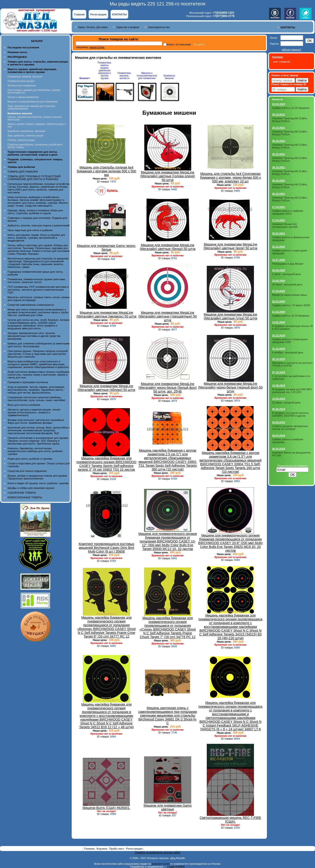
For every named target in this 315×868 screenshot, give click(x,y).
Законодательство (159, 27)
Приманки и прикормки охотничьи (28, 382)
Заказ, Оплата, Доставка (93, 27)
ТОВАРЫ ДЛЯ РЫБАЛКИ (23, 172)
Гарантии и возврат (128, 27)
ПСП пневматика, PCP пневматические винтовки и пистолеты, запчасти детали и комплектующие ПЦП (38, 290)
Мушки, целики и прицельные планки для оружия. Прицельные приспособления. (38, 477)
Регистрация (98, 14)
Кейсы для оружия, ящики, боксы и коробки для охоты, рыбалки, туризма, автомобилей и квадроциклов (36, 238)
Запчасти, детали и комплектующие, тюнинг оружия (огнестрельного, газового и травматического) (34, 412)
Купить (112, 190)
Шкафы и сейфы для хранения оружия (31, 488)
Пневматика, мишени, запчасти (25, 77)
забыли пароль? (291, 50)
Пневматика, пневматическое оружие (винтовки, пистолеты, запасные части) (37, 281)
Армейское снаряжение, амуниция (26, 131)
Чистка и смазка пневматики (23, 97)
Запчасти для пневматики (22, 86)
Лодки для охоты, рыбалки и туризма (30, 459)
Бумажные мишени (169, 77)
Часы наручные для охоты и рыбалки (30, 230)
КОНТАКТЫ (120, 14)
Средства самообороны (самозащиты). (31, 305)
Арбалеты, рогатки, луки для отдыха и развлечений (38, 225)
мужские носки (161, 864)
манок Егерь (97, 47)
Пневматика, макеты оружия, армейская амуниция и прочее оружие (105, 70)
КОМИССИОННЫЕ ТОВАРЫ (25, 497)
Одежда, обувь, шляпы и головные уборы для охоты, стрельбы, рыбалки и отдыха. (35, 212)
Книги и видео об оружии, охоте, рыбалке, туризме (38, 483)
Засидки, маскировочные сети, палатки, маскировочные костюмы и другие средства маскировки (34, 336)
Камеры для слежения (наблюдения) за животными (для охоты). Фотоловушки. (39, 345)
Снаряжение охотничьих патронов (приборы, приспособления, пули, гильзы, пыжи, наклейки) (36, 399)
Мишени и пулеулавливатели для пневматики (33, 102)
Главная (79, 14)
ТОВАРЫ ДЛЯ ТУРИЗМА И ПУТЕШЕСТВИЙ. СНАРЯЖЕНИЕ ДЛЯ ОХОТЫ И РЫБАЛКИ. (34, 178)
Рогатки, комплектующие (21, 140)
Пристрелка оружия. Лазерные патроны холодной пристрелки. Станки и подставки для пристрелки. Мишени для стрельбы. (38, 354)
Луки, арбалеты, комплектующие (26, 136)
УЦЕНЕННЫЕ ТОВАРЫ (22, 493)
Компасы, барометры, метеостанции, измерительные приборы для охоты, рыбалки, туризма (35, 451)
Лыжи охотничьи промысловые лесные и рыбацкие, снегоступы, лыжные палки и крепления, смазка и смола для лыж (39, 375)
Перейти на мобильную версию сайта (158, 852)
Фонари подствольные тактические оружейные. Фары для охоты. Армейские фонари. (36, 421)
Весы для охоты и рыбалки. (24, 405)
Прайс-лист (117, 849)
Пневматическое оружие (21, 81)
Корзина (102, 849)
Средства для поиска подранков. (27, 471)
